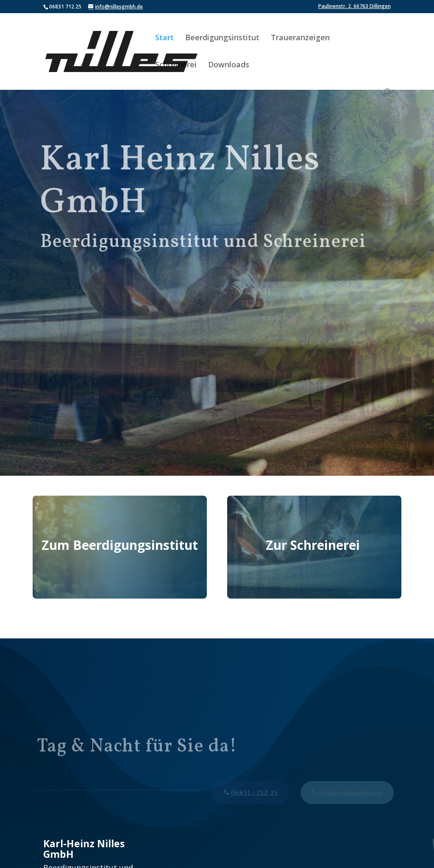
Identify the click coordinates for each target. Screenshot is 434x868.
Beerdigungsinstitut (222, 38)
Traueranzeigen (300, 38)
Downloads (229, 65)
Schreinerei (176, 65)
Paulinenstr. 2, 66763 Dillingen (355, 7)
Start (164, 38)
